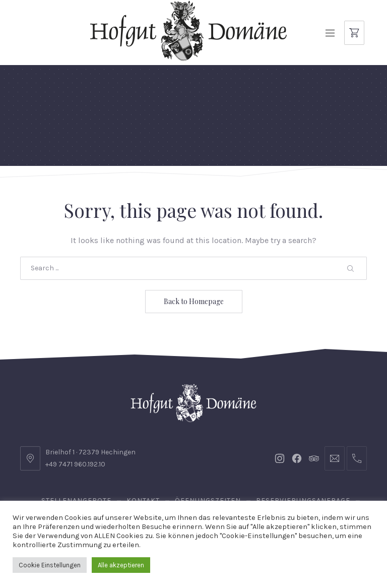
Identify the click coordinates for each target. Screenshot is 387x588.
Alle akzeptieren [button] (121, 565)
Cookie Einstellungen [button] (50, 565)
